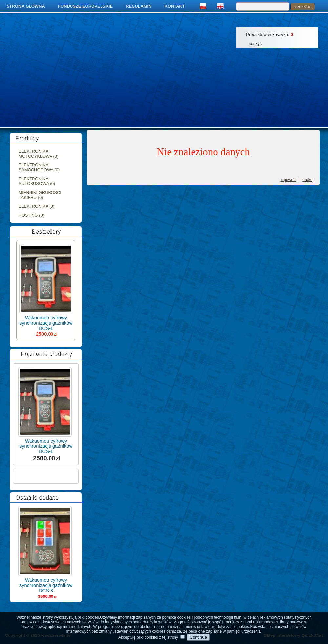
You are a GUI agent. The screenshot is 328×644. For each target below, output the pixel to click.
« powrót (288, 180)
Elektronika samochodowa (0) (39, 167)
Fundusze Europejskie (85, 6)
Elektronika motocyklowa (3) (38, 154)
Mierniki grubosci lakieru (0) (40, 195)
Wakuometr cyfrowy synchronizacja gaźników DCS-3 (46, 585)
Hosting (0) (31, 215)
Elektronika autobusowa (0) (37, 181)
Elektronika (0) (36, 206)
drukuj (308, 180)
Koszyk (255, 43)
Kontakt (175, 6)
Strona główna (26, 6)
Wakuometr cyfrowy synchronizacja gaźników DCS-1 (46, 323)
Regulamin (138, 6)
